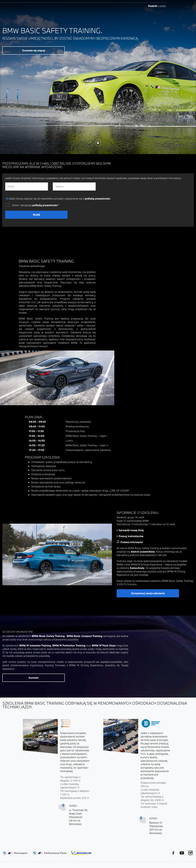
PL (158, 7)
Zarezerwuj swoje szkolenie (148, 593)
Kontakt (34, 678)
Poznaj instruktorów (131, 536)
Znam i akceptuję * (36, 205)
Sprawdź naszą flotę (131, 530)
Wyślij (36, 215)
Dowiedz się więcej (34, 50)
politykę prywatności (45, 205)
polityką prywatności (97, 199)
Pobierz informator (132, 542)
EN (164, 7)
